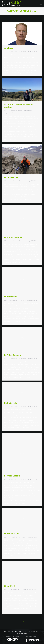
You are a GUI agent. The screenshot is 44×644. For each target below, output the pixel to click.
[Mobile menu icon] (41, 4)
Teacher (15, 590)
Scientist (15, 52)
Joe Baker (9, 48)
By (22, 52)
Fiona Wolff (10, 586)
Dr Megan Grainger (13, 237)
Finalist (10, 52)
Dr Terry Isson (11, 297)
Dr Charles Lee (11, 177)
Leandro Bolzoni (12, 476)
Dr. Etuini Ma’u (11, 403)
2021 (6, 52)
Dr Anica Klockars (12, 355)
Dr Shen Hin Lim (12, 534)
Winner (20, 111)
